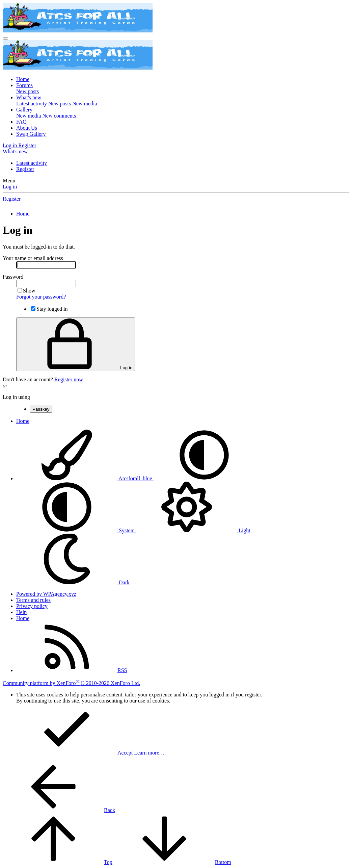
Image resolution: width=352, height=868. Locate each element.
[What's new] (15, 151)
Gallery (24, 110)
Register (25, 169)
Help (21, 612)
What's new (29, 97)
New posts (28, 91)
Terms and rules (33, 600)
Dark (73, 582)
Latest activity (32, 104)
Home (23, 79)
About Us (27, 128)
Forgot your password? (41, 297)
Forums (24, 85)
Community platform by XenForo (71, 683)
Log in (10, 187)
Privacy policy (32, 606)
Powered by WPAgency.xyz (46, 594)
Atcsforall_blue (85, 478)
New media (85, 104)
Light (193, 530)
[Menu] (5, 39)
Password (13, 277)
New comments (59, 116)
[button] (204, 478)
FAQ (21, 122)
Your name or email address (33, 258)
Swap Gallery (31, 134)
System (76, 530)
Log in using (16, 397)
